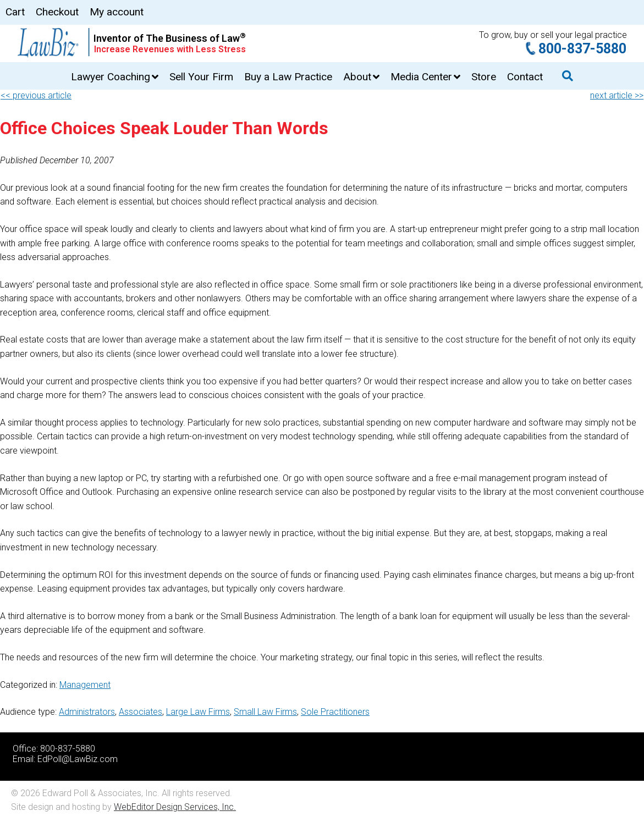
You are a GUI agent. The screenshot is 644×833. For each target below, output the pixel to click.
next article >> (617, 95)
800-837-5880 (582, 49)
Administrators (87, 712)
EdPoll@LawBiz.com (78, 759)
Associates (141, 712)
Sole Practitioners (335, 712)
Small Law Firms (265, 712)
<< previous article (36, 95)
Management (85, 685)
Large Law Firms (198, 712)
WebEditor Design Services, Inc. (175, 807)
